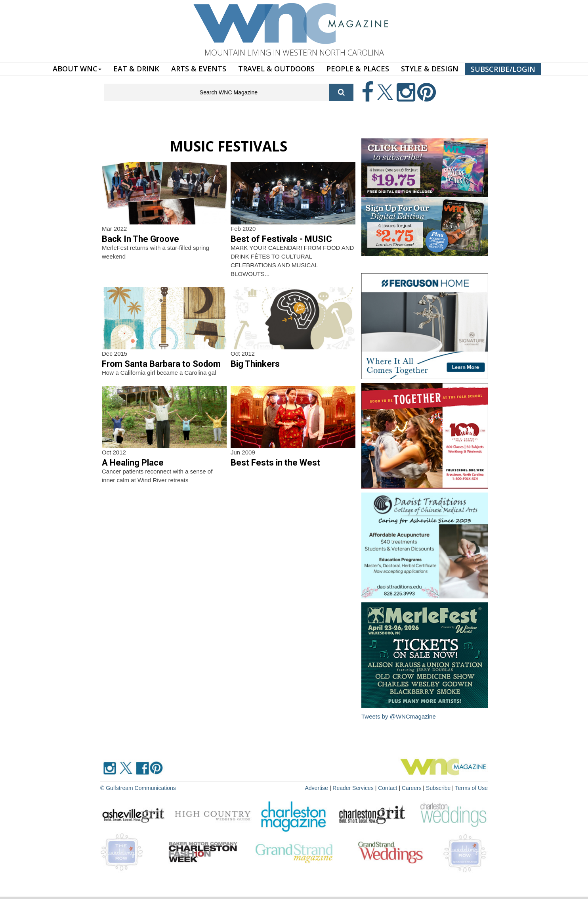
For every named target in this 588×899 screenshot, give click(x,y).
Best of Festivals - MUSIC (281, 239)
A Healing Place (133, 463)
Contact (388, 788)
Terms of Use (472, 788)
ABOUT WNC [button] (77, 69)
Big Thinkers (255, 364)
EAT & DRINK (136, 69)
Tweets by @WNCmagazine (399, 716)
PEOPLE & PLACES (358, 69)
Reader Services (353, 788)
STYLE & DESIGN (430, 69)
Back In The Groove (140, 239)
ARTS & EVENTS (199, 69)
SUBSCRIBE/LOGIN (503, 69)
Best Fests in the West (275, 463)
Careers (412, 788)
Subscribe (439, 788)
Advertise (317, 788)
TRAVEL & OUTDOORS (276, 69)
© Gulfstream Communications (138, 788)
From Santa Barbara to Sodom (161, 364)
